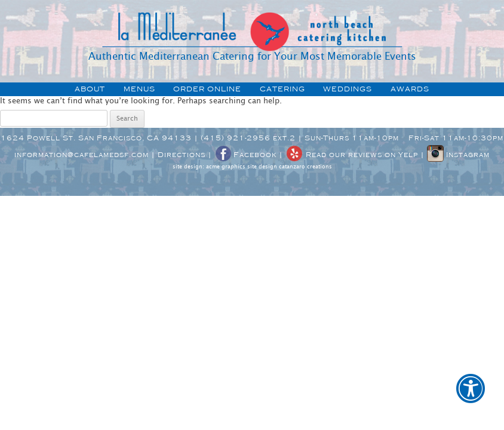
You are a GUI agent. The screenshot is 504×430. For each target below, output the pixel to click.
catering (282, 89)
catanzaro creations (305, 167)
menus (139, 89)
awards (410, 89)
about (90, 89)
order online (207, 89)
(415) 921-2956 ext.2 (248, 138)
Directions (182, 155)
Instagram (458, 155)
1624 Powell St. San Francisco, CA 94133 (96, 138)
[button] (471, 397)
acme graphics (226, 167)
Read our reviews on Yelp (352, 155)
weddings (348, 89)
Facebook (245, 155)
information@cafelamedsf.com (82, 155)
